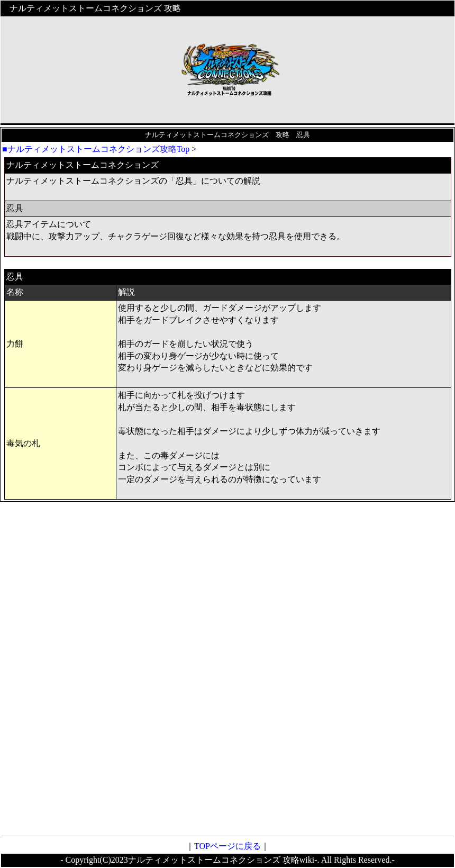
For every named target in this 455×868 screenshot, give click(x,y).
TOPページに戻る (228, 846)
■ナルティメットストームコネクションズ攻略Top (96, 149)
